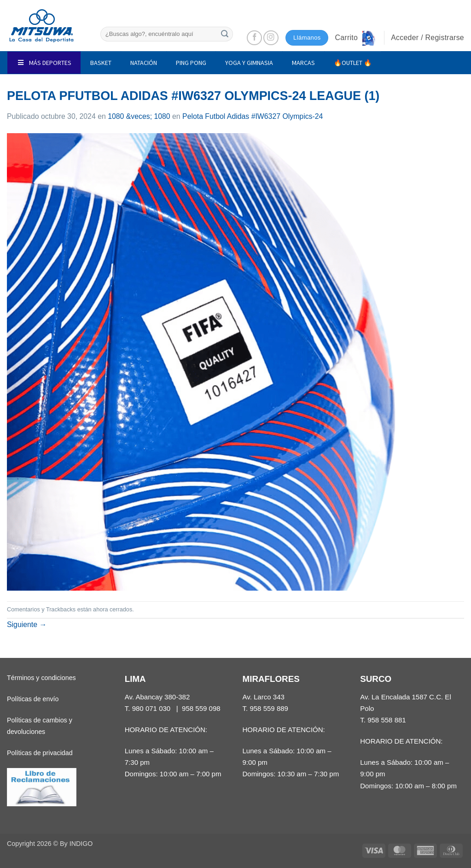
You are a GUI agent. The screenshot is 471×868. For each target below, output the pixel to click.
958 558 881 (387, 720)
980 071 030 (151, 708)
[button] (356, 38)
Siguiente (27, 625)
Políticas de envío (33, 699)
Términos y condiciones (41, 678)
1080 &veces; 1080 (139, 116)
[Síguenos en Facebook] (254, 38)
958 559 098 (201, 708)
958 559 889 (269, 708)
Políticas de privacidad (40, 753)
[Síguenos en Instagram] (271, 38)
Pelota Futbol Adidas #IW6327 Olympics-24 (253, 116)
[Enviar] (225, 34)
